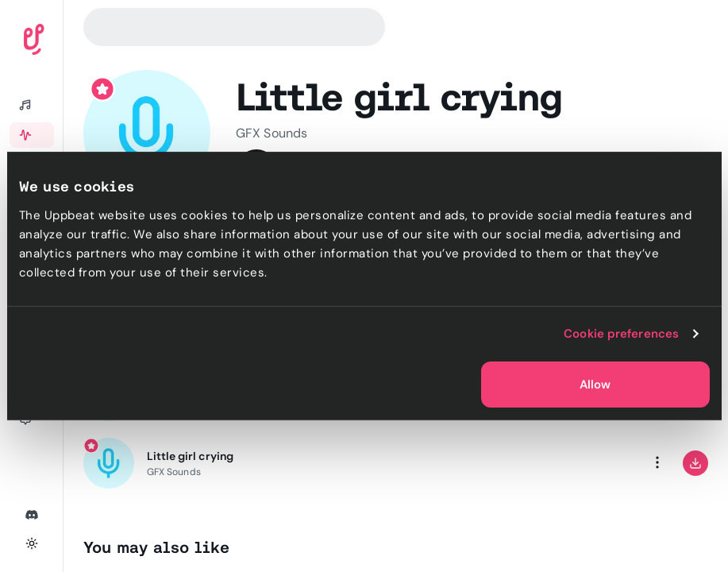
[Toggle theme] (32, 543)
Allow (595, 385)
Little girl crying (190, 456)
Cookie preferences (621, 334)
